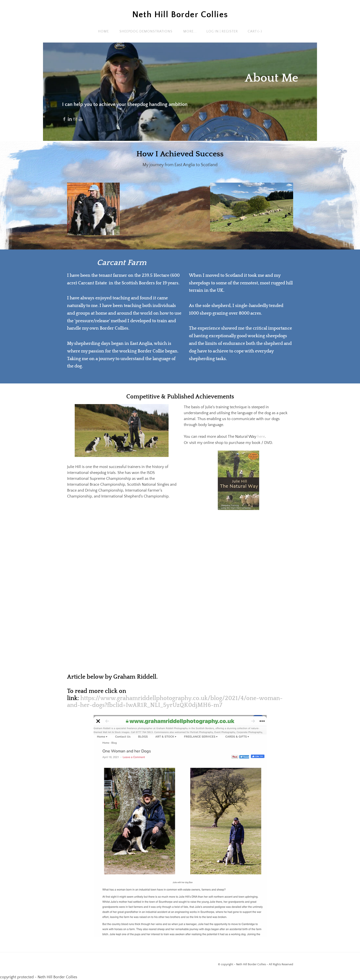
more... (190, 31)
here (261, 437)
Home (103, 31)
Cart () (255, 31)
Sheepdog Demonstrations (146, 31)
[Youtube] (81, 119)
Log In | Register (222, 31)
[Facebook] (64, 119)
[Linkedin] (70, 119)
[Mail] (75, 119)
